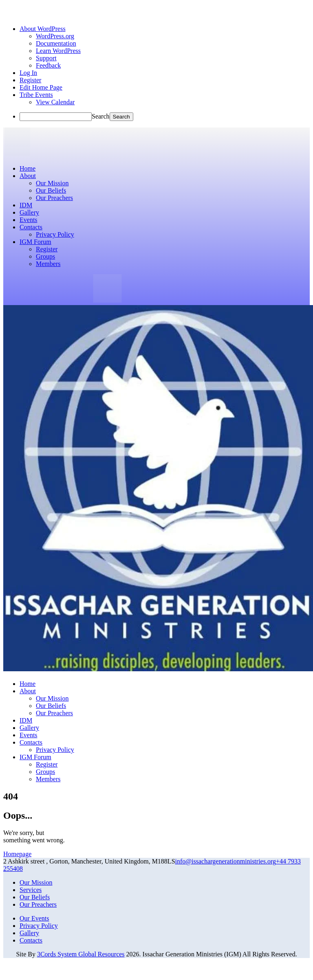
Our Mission (36, 882)
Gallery (29, 933)
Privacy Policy (39, 926)
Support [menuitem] (46, 58)
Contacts (31, 940)
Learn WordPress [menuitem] (58, 51)
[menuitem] (43, 29)
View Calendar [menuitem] (55, 102)
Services (31, 890)
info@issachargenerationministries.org (226, 861)
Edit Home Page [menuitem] (41, 87)
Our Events (34, 918)
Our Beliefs (35, 897)
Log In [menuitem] (28, 73)
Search (101, 116)
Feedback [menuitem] (48, 65)
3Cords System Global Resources (81, 954)
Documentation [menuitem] (56, 43)
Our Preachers (38, 904)
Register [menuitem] (30, 80)
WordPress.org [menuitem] (55, 36)
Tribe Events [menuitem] (36, 95)
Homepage (17, 854)
